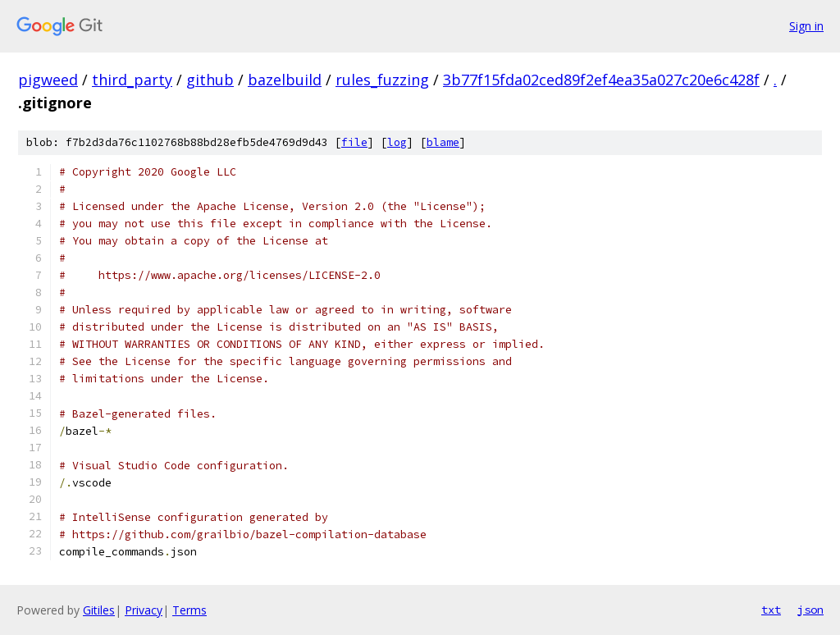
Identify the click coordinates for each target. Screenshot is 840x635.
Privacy (144, 610)
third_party (132, 80)
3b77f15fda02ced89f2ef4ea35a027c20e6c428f (601, 80)
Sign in (806, 26)
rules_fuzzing (382, 80)
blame (443, 142)
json (810, 610)
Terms (189, 610)
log (397, 142)
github (210, 80)
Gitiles (99, 610)
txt (771, 610)
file (354, 142)
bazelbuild (285, 80)
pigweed (48, 80)
